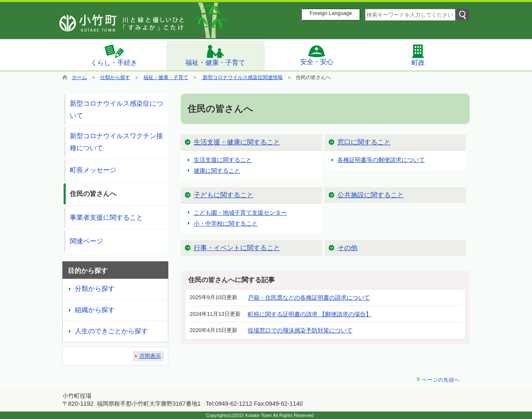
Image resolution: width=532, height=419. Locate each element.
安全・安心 (317, 55)
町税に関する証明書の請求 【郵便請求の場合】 (310, 314)
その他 (347, 248)
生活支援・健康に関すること (237, 142)
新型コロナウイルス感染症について (116, 109)
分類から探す (115, 77)
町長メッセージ (93, 170)
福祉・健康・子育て (215, 55)
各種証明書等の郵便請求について (381, 160)
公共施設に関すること (371, 195)
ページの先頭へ (441, 380)
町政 (418, 55)
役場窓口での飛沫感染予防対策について (300, 330)
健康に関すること (217, 171)
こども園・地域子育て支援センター (240, 213)
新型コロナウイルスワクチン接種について (116, 142)
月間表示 (150, 356)
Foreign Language (331, 13)
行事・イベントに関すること (237, 248)
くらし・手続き (114, 55)
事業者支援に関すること (106, 217)
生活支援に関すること (223, 160)
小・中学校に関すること (226, 223)
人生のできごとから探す (111, 331)
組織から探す (95, 310)
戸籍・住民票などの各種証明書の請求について (309, 298)
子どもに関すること (224, 195)
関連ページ (86, 241)
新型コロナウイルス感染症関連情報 (242, 77)
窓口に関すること (364, 142)
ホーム (79, 77)
